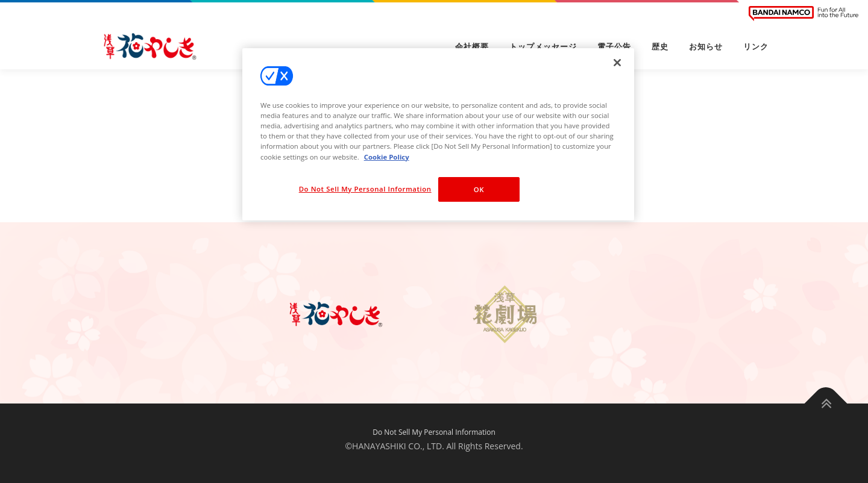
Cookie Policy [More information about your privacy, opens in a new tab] (387, 157)
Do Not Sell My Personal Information (434, 432)
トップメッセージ (543, 47)
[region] (438, 134)
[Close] (617, 63)
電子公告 (614, 47)
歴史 (660, 47)
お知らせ (706, 47)
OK (479, 189)
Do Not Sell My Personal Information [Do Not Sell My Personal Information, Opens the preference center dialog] (365, 189)
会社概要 (472, 47)
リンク (756, 47)
